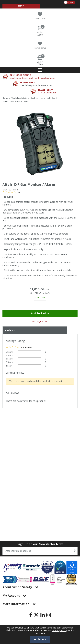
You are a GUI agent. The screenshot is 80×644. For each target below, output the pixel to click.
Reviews (10, 330)
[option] (40, 143)
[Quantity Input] (40, 304)
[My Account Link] (21, 6)
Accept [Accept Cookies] (40, 640)
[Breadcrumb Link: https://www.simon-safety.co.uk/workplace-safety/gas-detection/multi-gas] (51, 98)
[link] (31, 615)
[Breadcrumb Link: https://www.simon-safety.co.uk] (5, 98)
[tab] (35, 330)
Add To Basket (40, 314)
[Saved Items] (40, 16)
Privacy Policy (60, 630)
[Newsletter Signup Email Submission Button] (75, 551)
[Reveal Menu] (40, 70)
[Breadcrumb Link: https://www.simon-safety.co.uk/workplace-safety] (19, 98)
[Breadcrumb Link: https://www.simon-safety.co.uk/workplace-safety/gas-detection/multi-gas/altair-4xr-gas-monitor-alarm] (16, 101)
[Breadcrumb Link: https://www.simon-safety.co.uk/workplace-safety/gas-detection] (37, 98)
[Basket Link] (40, 31)
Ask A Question (40, 322)
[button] (12, 192)
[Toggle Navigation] (40, 70)
